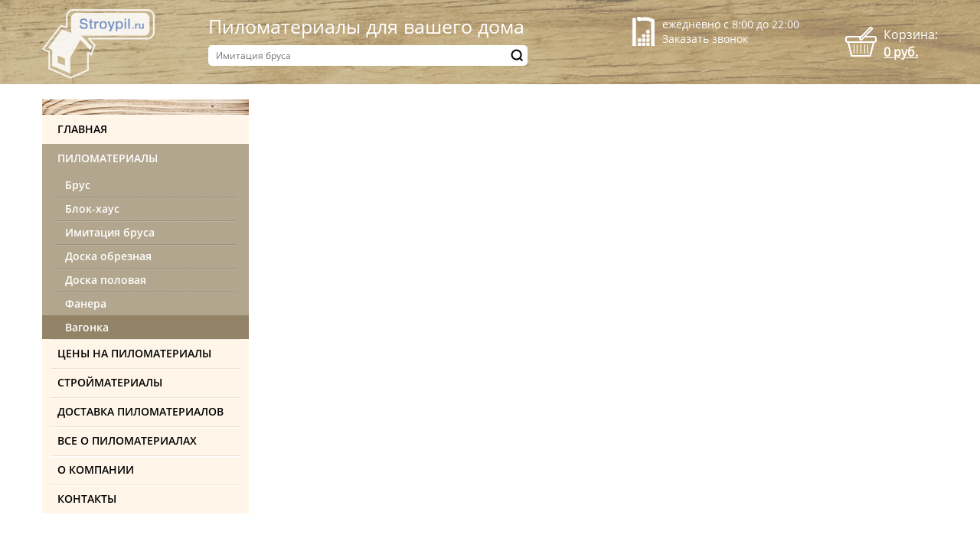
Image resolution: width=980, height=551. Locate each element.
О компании (96, 469)
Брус (78, 185)
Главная (82, 129)
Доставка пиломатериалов (140, 411)
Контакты (87, 499)
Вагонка (87, 327)
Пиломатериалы (108, 158)
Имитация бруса (110, 232)
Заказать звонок (705, 39)
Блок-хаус (92, 209)
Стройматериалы (110, 382)
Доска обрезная (108, 256)
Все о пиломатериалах (127, 440)
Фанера (86, 303)
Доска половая (106, 280)
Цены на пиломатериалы (134, 353)
